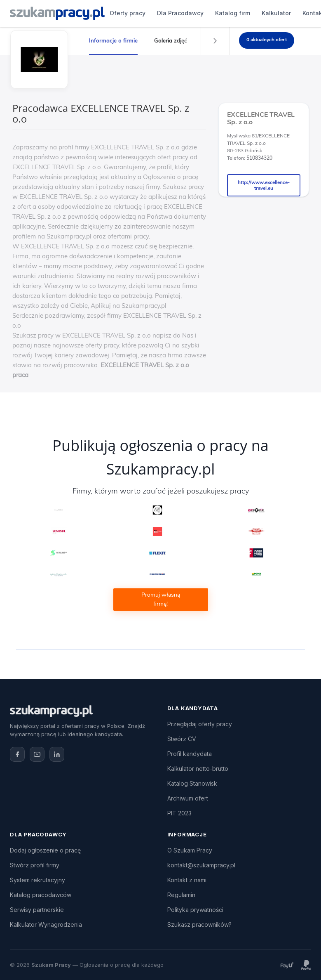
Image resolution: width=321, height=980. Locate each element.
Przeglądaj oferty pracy (200, 724)
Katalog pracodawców (41, 895)
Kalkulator (276, 13)
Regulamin (181, 895)
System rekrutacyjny (37, 880)
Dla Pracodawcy (180, 13)
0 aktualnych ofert (267, 40)
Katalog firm (233, 13)
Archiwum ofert (188, 798)
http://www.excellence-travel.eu (264, 185)
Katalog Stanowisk (192, 783)
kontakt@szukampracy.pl (201, 865)
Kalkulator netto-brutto (198, 769)
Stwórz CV (182, 739)
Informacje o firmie (113, 40)
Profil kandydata (190, 754)
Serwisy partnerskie (37, 910)
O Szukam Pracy (190, 850)
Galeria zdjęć (171, 40)
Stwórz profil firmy (35, 865)
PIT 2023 (179, 813)
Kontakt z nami (187, 880)
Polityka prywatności (195, 910)
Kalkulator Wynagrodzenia (46, 925)
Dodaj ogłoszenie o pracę (45, 850)
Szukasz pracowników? (199, 925)
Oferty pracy (128, 13)
